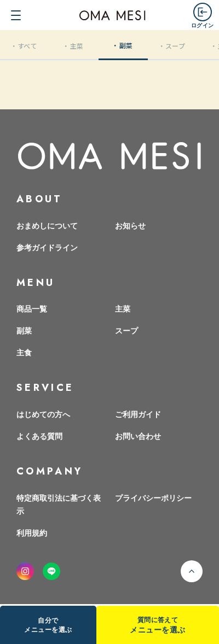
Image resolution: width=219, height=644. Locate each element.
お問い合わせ (138, 436)
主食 (24, 352)
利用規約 (32, 532)
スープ (126, 330)
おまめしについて (47, 225)
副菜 (24, 330)
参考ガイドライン (47, 247)
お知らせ (130, 225)
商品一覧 (32, 308)
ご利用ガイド (138, 414)
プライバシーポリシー (153, 497)
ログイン (202, 25)
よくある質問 (39, 436)
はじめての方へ (43, 414)
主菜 (123, 308)
